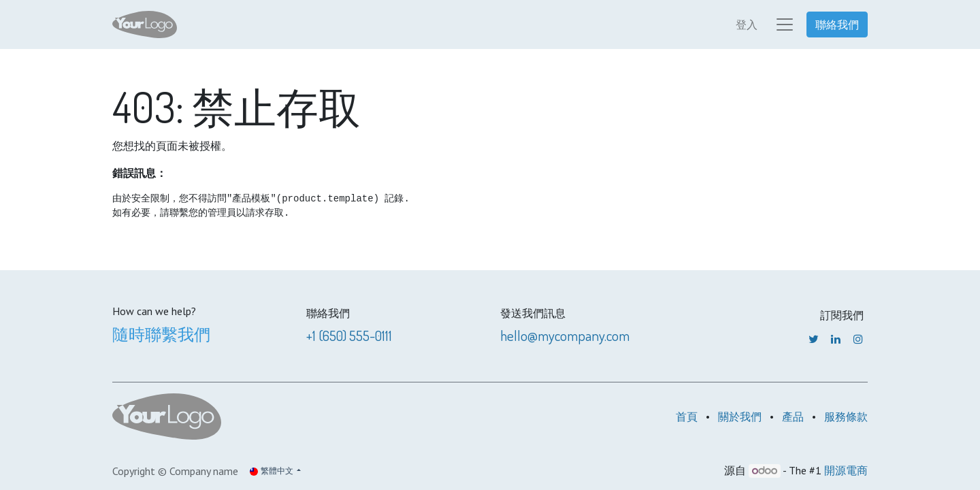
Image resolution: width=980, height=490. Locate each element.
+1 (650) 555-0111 (349, 335)
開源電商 (846, 470)
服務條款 (846, 416)
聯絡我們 (837, 24)
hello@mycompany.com (565, 335)
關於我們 (740, 416)
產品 (793, 416)
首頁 (687, 416)
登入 (747, 24)
